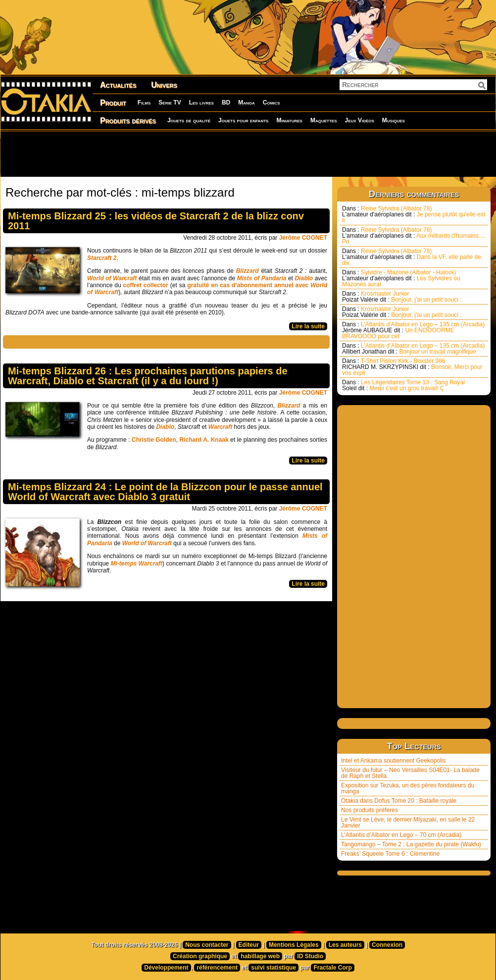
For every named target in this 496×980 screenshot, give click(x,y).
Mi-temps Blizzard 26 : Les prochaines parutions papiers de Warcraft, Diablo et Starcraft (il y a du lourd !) (148, 376)
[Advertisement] (248, 154)
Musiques (394, 120)
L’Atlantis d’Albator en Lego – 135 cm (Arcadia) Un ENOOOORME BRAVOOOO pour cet (413, 330)
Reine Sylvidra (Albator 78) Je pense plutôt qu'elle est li (414, 214)
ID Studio (310, 956)
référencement (217, 968)
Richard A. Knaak (204, 440)
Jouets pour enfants (243, 120)
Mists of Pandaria (262, 278)
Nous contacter (207, 945)
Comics (272, 103)
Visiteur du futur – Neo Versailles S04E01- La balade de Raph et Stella (410, 773)
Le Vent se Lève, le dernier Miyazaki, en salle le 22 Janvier (408, 823)
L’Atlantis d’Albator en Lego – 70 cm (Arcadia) (401, 835)
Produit (113, 103)
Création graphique (200, 956)
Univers (164, 85)
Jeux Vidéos (359, 120)
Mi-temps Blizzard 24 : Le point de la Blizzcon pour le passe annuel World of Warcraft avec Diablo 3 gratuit (165, 492)
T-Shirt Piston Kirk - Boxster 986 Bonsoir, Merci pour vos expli (412, 367)
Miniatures (289, 120)
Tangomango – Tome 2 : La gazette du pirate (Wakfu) (411, 844)
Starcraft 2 (102, 258)
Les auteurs (345, 945)
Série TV (170, 103)
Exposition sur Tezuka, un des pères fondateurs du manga (408, 788)
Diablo (165, 427)
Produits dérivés (128, 121)
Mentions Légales (294, 945)
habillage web (260, 956)
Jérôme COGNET (303, 238)
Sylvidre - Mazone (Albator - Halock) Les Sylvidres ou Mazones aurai (401, 278)
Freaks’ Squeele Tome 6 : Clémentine (390, 854)
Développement (166, 968)
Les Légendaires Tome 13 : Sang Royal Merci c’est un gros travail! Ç (403, 385)
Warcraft (220, 427)
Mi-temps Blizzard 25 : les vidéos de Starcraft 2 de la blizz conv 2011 (156, 221)
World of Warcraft (112, 278)
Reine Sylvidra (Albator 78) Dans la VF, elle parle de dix (412, 257)
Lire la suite (308, 326)
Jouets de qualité (189, 120)
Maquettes (324, 120)
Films (144, 103)
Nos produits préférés (370, 810)
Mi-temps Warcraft (136, 564)
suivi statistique (273, 968)
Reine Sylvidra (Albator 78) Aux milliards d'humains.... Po (414, 236)
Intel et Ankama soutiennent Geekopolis (393, 761)
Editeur (249, 945)
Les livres (201, 103)
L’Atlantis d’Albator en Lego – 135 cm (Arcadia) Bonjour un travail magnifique (413, 349)
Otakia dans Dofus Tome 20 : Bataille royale (399, 801)
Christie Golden (154, 440)
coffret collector (146, 285)
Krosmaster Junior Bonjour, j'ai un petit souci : (402, 297)
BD (226, 103)
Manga (247, 103)
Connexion (387, 945)
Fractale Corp (332, 968)
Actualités (118, 85)
